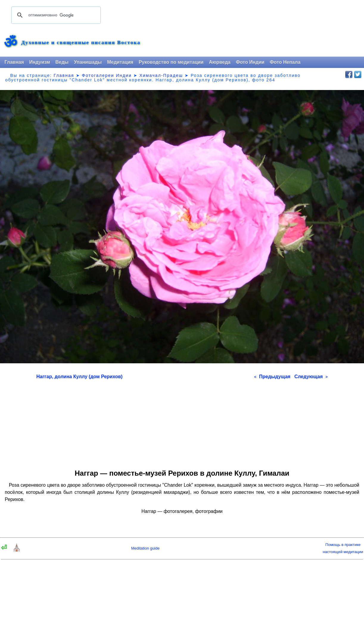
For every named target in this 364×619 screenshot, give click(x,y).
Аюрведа (220, 62)
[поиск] (55, 15)
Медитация (120, 62)
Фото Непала (285, 62)
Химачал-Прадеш (161, 75)
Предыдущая (272, 377)
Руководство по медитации (171, 62)
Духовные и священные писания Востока (81, 43)
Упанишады (88, 62)
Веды (62, 62)
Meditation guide (145, 548)
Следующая (311, 377)
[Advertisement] (182, 422)
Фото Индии (250, 62)
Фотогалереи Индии (107, 75)
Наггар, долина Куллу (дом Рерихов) (79, 377)
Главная (14, 62)
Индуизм (40, 62)
